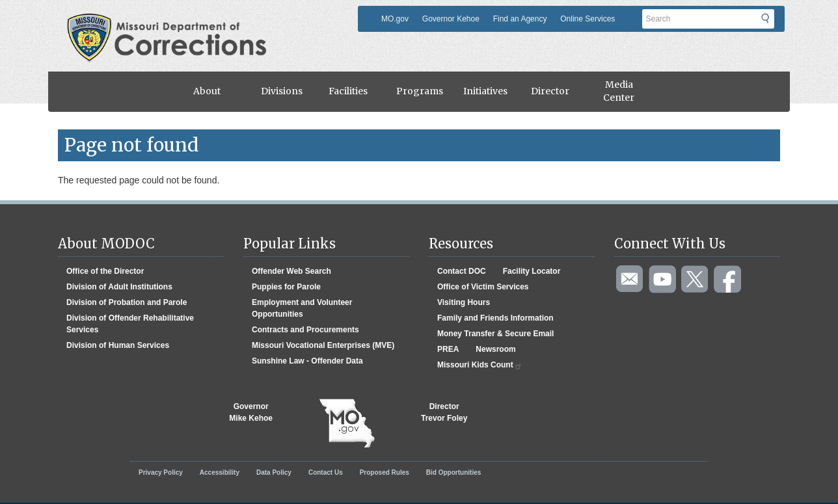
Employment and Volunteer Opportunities (302, 308)
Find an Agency (520, 19)
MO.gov (395, 19)
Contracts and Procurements (305, 330)
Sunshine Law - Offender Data (307, 361)
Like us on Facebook (728, 280)
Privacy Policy (161, 472)
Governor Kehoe (451, 19)
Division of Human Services (118, 345)
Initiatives (485, 91)
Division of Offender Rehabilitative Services (130, 324)
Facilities (348, 91)
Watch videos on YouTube (663, 280)
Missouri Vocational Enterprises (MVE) (323, 345)
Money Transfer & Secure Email (495, 334)
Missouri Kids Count (480, 365)
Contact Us (326, 472)
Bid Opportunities (453, 472)
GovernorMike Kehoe (251, 412)
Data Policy (274, 472)
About (207, 91)
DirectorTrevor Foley (444, 412)
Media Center (619, 91)
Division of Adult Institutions (119, 287)
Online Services (588, 19)
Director (550, 91)
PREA (448, 349)
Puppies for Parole (286, 287)
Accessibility (220, 472)
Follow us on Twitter (696, 280)
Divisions (282, 91)
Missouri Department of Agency (171, 21)
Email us (630, 280)
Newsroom (495, 349)
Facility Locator (532, 271)
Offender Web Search (291, 271)
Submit (773, 23)
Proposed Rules (385, 472)
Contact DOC (462, 271)
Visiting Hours (464, 302)
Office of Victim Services (483, 287)
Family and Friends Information (495, 318)
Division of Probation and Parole (127, 302)
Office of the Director (105, 271)
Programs (420, 91)
